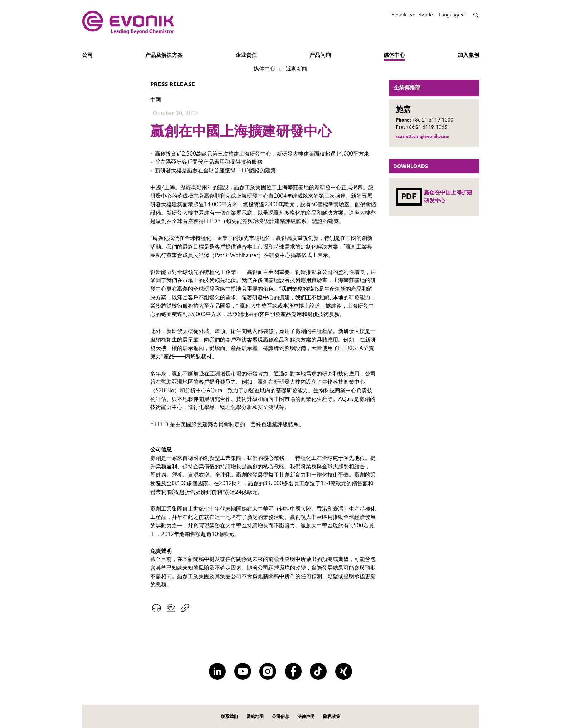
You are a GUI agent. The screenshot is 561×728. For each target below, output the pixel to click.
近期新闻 (297, 69)
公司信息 (280, 716)
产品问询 (320, 55)
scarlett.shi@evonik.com (423, 136)
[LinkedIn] (217, 671)
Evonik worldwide (412, 15)
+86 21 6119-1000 (433, 120)
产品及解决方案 (164, 55)
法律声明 (306, 716)
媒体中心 (394, 55)
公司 (87, 55)
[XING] (344, 671)
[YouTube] (243, 671)
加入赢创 (468, 55)
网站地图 (255, 716)
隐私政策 (332, 716)
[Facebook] (293, 671)
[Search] (476, 15)
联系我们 (229, 716)
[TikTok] (318, 671)
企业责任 (246, 55)
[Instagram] (268, 671)
